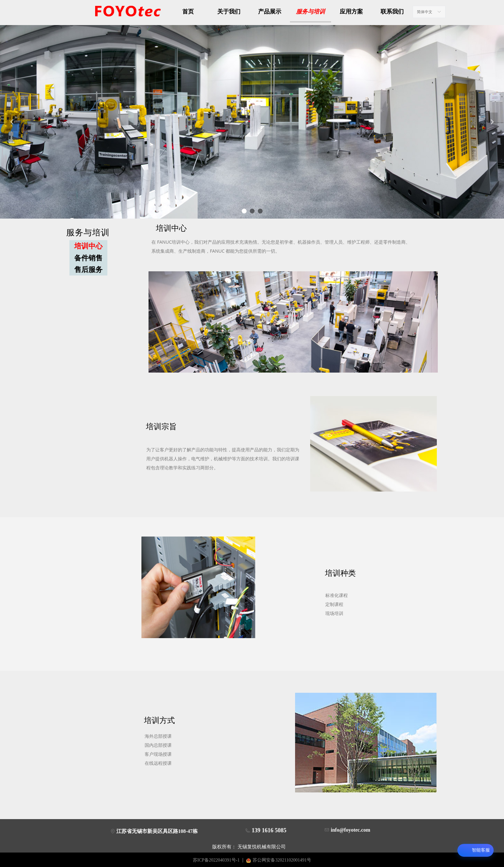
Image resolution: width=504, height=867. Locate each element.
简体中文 (425, 12)
